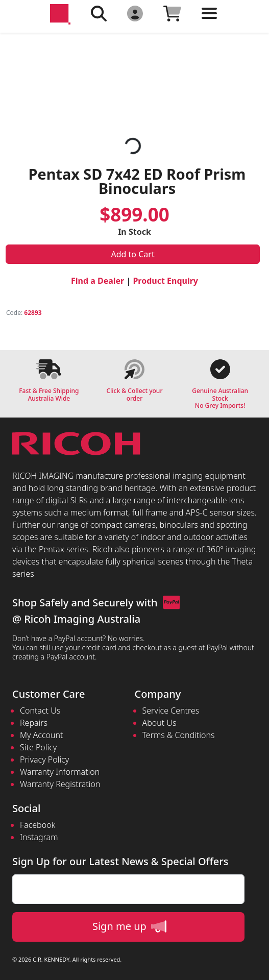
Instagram (39, 837)
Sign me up (129, 926)
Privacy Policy (44, 759)
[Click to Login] (135, 13)
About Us (160, 723)
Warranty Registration (60, 784)
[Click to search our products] (99, 13)
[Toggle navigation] (209, 21)
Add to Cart (133, 254)
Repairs (34, 723)
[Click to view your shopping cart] (172, 13)
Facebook (38, 825)
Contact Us (40, 710)
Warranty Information (60, 772)
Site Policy (38, 747)
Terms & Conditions (179, 735)
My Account (42, 735)
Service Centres (171, 710)
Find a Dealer (97, 281)
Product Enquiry (165, 281)
